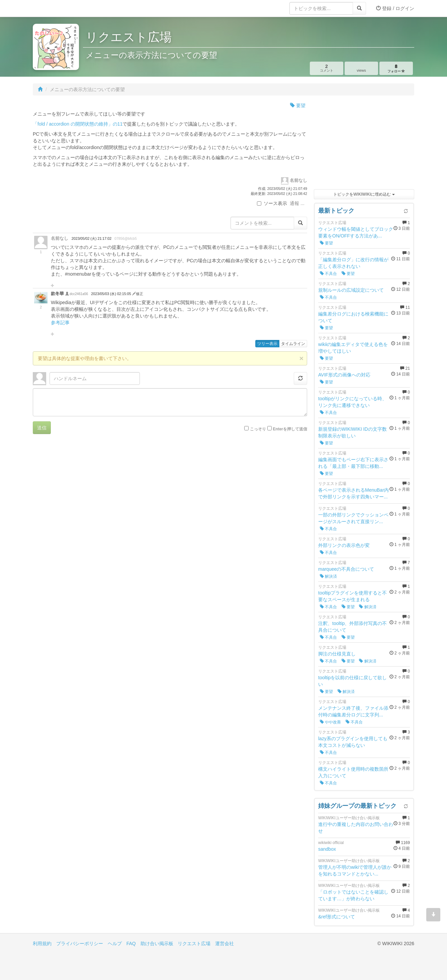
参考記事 (60, 323)
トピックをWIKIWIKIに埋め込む (364, 194)
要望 (298, 106)
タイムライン (293, 344)
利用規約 (42, 943)
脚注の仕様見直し (337, 654)
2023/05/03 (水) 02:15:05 (111, 294)
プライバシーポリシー (80, 943)
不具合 (328, 274)
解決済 (328, 576)
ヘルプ (115, 943)
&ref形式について (337, 917)
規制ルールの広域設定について (351, 290)
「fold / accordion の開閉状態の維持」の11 (78, 124)
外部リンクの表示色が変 (344, 545)
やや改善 (330, 722)
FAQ (131, 943)
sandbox (327, 849)
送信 (42, 428)
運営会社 (225, 943)
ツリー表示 (267, 344)
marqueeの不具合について (346, 569)
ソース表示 (272, 203)
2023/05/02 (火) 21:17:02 (92, 238)
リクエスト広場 (194, 943)
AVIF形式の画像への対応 (344, 375)
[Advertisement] (364, 144)
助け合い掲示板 (157, 943)
